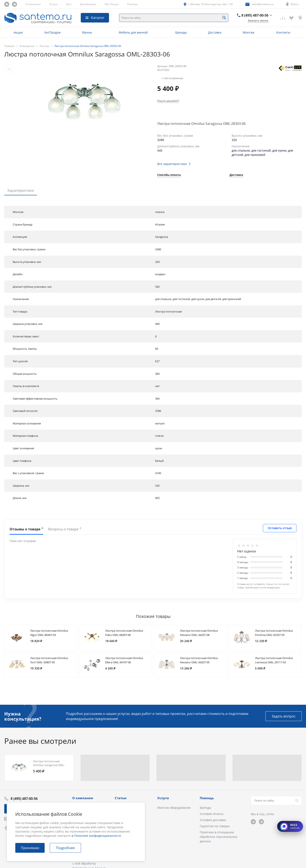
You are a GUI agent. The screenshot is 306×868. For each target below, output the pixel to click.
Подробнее (65, 848)
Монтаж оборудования (174, 808)
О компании (33, 4)
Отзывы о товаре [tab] (26, 529)
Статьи (121, 798)
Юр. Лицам (112, 4)
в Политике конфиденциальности (96, 836)
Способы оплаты (169, 175)
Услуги (53, 4)
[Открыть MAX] (290, 826)
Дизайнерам (88, 4)
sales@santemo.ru (263, 4)
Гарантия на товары (215, 826)
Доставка (236, 175)
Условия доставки (213, 820)
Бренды (205, 808)
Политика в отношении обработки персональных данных (219, 837)
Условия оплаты (212, 814)
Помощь (132, 4)
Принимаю (30, 848)
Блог (69, 4)
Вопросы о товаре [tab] (65, 529)
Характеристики (21, 190)
